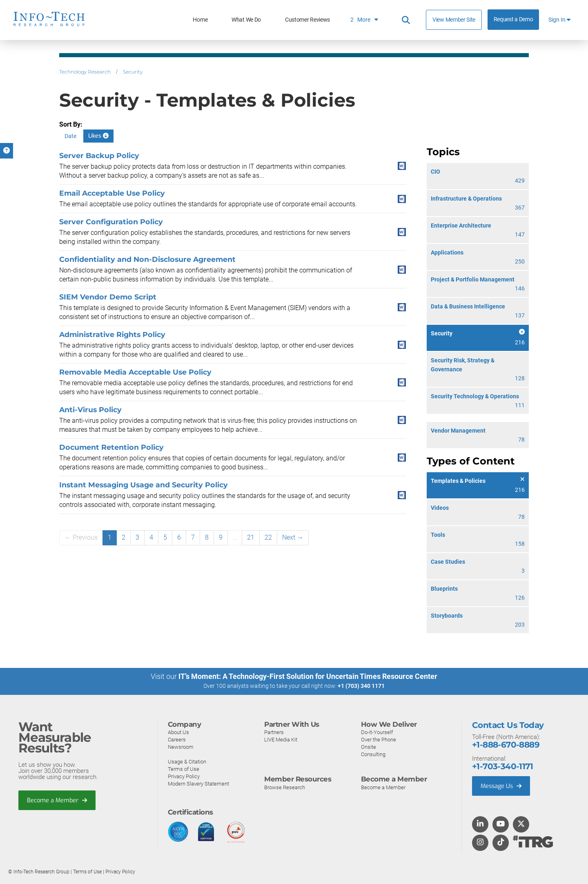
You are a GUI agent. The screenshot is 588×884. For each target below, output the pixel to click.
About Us (178, 732)
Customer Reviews (307, 20)
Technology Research (85, 72)
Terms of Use (184, 769)
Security (133, 72)
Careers (177, 739)
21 (251, 537)
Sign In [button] (559, 20)
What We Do (246, 20)
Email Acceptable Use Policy (112, 193)
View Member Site (454, 20)
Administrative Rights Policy (112, 334)
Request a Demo (513, 19)
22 (268, 537)
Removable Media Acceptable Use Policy (135, 372)
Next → (293, 537)
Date (70, 136)
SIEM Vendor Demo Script (108, 297)
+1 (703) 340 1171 (361, 686)
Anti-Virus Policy (90, 410)
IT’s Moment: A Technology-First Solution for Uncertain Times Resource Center (308, 676)
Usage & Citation (187, 761)
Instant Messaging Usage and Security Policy (144, 485)
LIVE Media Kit (281, 739)
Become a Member (58, 800)
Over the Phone (379, 739)
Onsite (369, 747)
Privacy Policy (184, 776)
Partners (274, 732)
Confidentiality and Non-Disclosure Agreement (147, 259)
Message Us (502, 786)
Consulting (373, 754)
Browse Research (285, 787)
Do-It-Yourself (377, 732)
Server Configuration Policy (111, 222)
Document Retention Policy (111, 447)
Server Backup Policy (99, 155)
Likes (98, 136)
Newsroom (181, 747)
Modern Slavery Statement (198, 783)
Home (200, 20)
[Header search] (406, 20)
